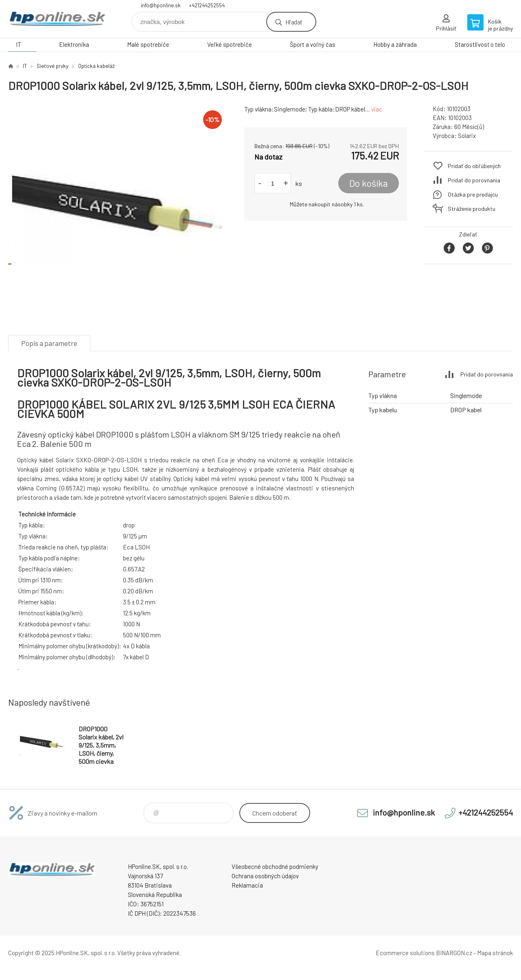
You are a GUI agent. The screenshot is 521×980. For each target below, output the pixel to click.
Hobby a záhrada (395, 44)
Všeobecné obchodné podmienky (275, 866)
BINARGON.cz (454, 953)
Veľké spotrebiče (230, 44)
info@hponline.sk (161, 5)
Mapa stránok (495, 953)
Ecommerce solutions (405, 953)
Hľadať (294, 22)
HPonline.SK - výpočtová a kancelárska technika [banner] (57, 19)
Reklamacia (247, 885)
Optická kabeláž (96, 66)
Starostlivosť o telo (480, 44)
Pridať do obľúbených (474, 166)
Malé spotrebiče (148, 44)
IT (19, 44)
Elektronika (74, 44)
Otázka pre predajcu (473, 194)
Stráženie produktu (472, 209)
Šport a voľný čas (313, 44)
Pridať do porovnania (474, 180)
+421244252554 (207, 5)
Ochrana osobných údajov (265, 876)
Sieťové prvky (53, 66)
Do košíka (369, 183)
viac (377, 109)
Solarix (467, 136)
